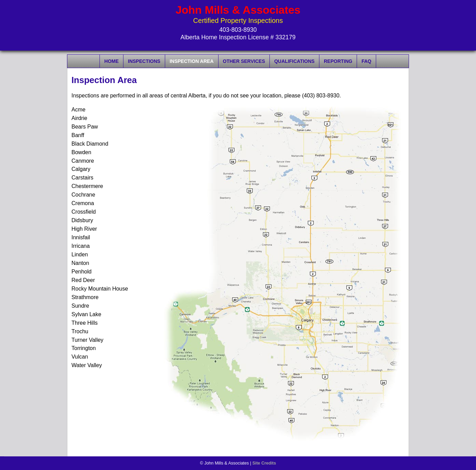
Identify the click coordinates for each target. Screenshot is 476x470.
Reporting (338, 61)
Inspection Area (192, 61)
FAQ (366, 61)
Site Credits (264, 463)
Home (111, 61)
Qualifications (294, 61)
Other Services (244, 61)
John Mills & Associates (238, 10)
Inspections (144, 61)
